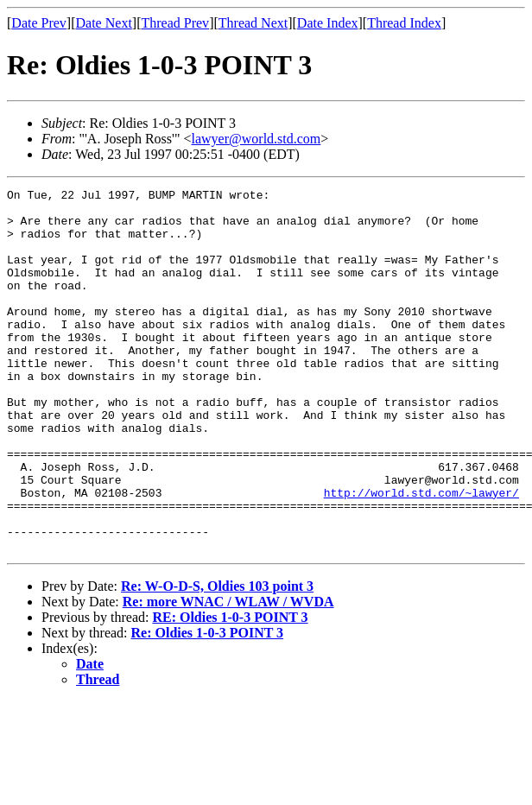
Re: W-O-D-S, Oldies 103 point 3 (217, 659)
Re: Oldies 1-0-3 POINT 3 (208, 705)
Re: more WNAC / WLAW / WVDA (228, 674)
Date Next (104, 23)
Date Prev (39, 23)
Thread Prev (175, 23)
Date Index (328, 23)
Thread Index (404, 23)
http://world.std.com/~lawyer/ (421, 555)
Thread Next (253, 23)
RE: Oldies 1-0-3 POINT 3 (230, 690)
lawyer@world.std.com (256, 139)
